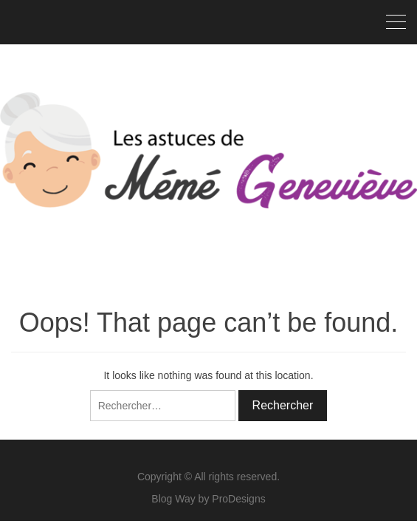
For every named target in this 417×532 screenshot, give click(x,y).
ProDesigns (238, 499)
